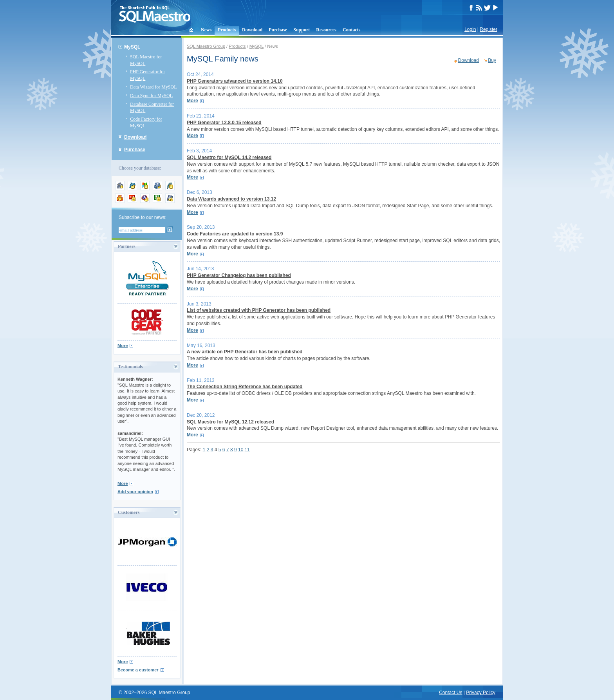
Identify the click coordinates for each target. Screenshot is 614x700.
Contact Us (451, 693)
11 (247, 450)
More (123, 345)
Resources (326, 30)
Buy (492, 60)
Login (470, 29)
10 (241, 450)
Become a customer (138, 670)
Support (302, 30)
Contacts (351, 30)
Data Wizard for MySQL (153, 87)
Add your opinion (135, 492)
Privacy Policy (481, 693)
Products (227, 30)
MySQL (132, 47)
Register (488, 29)
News (206, 30)
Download (252, 30)
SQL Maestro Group (206, 46)
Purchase (278, 30)
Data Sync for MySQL (151, 96)
